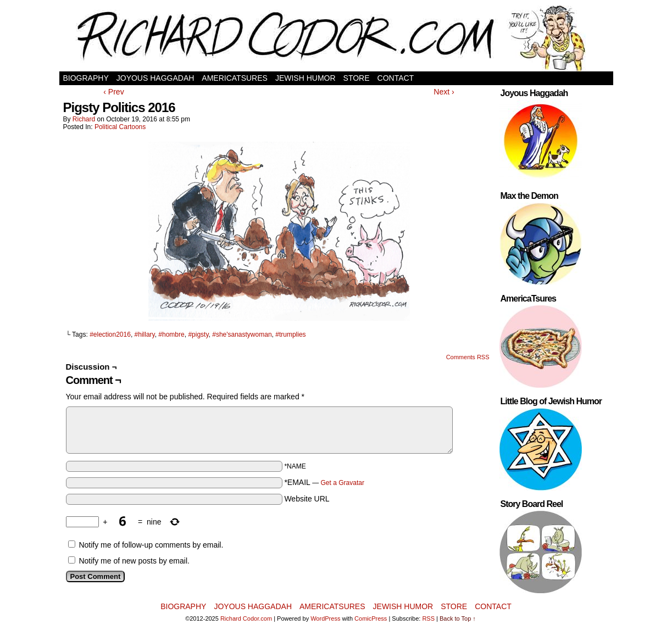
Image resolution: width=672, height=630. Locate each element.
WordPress (325, 618)
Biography (86, 78)
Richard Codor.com (246, 618)
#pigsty (198, 334)
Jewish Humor (306, 78)
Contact (396, 78)
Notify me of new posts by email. (134, 561)
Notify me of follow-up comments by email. (151, 545)
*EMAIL (324, 482)
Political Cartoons (120, 127)
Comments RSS (468, 357)
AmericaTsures (235, 78)
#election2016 (110, 334)
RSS (428, 618)
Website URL (307, 499)
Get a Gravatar (343, 483)
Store (357, 78)
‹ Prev (113, 92)
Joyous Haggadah (155, 78)
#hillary (145, 334)
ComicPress (371, 618)
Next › (444, 92)
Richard (84, 119)
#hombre (171, 334)
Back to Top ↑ (458, 618)
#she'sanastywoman (242, 334)
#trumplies (290, 334)
